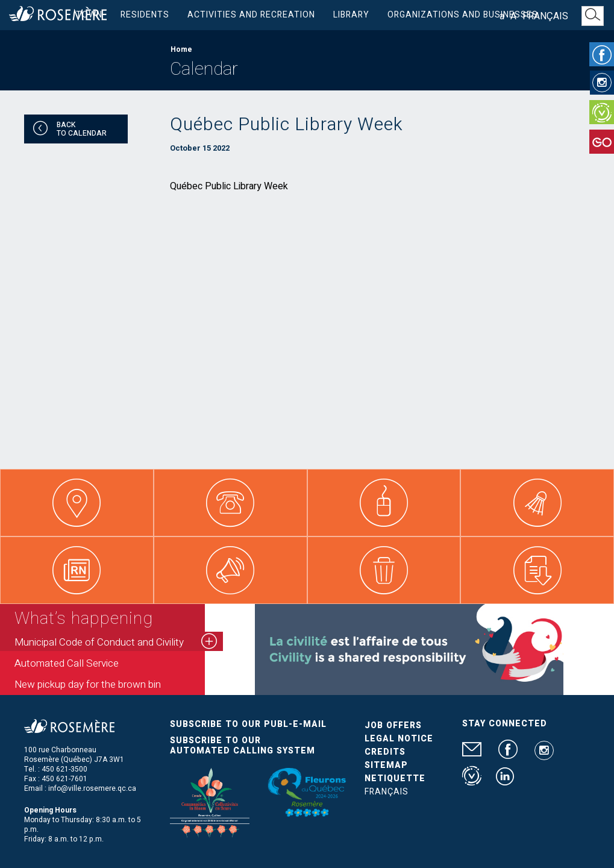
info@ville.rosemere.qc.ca (92, 788)
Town (89, 15)
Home (181, 49)
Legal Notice (399, 739)
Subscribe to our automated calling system (243, 746)
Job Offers (393, 725)
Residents (145, 15)
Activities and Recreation (251, 15)
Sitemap (386, 765)
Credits (385, 752)
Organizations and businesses (463, 15)
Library (351, 15)
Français (545, 16)
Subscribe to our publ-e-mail (248, 724)
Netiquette (395, 778)
